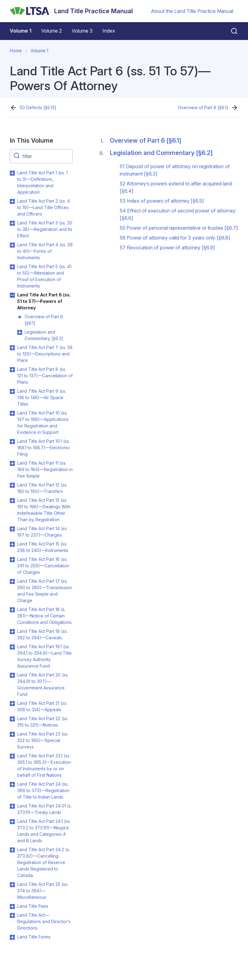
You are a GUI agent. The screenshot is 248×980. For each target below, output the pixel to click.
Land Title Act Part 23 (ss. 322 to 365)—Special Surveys (43, 740)
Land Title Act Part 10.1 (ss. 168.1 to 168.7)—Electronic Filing (44, 448)
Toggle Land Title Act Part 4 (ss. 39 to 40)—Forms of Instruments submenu (12, 245)
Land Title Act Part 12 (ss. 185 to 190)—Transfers (42, 488)
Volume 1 (21, 31)
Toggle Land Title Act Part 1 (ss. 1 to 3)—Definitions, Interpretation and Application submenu (12, 173)
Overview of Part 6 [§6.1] (203, 107)
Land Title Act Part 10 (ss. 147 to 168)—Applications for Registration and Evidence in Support (43, 423)
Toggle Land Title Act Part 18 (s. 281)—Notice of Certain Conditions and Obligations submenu (12, 610)
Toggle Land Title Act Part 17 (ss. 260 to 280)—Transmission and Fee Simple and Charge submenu (12, 581)
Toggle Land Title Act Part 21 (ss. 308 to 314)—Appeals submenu (12, 704)
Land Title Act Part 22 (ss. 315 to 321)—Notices (43, 722)
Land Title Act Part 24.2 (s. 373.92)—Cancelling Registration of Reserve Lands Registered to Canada (44, 862)
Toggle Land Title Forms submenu (12, 937)
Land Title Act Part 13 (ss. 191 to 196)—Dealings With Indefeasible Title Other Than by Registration (44, 510)
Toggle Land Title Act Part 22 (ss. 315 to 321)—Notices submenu (12, 719)
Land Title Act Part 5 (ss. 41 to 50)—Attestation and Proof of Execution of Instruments (44, 276)
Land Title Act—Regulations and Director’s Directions (44, 921)
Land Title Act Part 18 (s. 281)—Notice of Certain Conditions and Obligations (44, 616)
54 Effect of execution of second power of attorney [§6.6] (178, 214)
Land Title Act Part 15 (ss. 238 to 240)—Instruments (43, 547)
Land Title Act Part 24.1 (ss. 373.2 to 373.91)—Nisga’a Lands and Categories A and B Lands (44, 831)
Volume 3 (82, 31)
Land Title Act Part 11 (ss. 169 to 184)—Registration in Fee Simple (45, 469)
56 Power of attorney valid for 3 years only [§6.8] (175, 238)
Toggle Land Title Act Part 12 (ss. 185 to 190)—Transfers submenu (12, 485)
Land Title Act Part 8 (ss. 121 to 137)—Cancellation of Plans (45, 376)
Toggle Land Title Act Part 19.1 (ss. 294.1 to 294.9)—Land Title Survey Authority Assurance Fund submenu (12, 647)
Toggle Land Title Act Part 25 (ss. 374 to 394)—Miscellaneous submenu (12, 885)
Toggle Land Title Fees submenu (12, 907)
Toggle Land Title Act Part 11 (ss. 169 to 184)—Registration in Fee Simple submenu (12, 463)
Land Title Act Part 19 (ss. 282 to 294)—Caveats (42, 634)
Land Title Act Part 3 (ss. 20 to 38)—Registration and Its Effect (45, 229)
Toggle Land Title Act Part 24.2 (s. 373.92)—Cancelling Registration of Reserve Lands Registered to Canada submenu (12, 850)
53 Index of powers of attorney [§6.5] (162, 201)
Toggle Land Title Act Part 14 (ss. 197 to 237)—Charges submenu (12, 529)
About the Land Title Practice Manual (192, 11)
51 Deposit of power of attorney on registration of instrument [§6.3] (175, 170)
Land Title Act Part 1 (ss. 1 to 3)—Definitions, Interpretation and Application (42, 182)
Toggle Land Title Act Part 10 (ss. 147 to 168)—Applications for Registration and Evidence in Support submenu (12, 413)
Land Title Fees (33, 906)
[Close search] (230, 31)
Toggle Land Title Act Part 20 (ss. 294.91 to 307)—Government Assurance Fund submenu (12, 675)
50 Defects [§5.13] (38, 107)
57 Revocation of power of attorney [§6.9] (167, 248)
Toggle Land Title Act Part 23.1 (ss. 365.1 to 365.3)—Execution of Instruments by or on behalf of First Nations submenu (12, 756)
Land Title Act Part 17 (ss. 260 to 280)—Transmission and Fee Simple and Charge (45, 591)
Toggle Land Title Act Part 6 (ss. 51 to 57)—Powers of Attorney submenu (12, 295)
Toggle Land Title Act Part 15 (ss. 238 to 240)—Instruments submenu (12, 544)
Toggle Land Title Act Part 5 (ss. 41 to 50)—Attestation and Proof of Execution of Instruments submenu (12, 267)
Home (16, 51)
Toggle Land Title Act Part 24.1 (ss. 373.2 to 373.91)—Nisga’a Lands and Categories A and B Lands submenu (12, 822)
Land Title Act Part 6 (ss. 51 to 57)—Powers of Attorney (44, 301)
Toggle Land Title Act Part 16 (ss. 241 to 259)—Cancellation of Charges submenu (12, 560)
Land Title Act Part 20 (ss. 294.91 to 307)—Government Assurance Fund (43, 684)
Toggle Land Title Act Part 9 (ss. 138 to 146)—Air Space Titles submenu (12, 391)
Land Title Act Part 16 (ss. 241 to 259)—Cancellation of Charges (43, 566)
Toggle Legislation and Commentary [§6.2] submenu (20, 332)
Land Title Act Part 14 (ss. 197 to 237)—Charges (42, 532)
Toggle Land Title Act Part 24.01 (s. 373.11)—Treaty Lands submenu (12, 806)
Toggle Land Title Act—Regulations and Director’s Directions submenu (12, 915)
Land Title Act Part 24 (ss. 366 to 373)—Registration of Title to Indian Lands (43, 790)
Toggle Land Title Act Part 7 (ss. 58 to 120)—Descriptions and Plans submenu (12, 348)
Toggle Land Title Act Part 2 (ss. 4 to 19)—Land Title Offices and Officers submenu (12, 201)
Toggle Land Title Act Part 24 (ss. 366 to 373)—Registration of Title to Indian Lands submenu (12, 784)
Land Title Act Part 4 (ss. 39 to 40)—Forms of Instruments (45, 251)
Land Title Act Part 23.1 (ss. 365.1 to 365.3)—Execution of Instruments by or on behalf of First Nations (44, 765)
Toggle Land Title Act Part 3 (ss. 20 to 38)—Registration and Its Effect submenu (12, 223)
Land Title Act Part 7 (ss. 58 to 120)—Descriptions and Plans (45, 354)
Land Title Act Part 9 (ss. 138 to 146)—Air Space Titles (42, 397)
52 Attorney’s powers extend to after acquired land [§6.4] (176, 187)
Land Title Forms (34, 937)
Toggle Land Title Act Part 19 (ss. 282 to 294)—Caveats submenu (12, 632)
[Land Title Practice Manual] (71, 11)
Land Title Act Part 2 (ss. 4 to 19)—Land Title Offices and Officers (44, 207)
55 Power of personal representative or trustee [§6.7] (179, 228)
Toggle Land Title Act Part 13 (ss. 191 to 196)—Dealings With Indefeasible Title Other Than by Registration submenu (12, 501)
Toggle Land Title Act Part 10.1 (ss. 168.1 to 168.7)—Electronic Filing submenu (12, 442)
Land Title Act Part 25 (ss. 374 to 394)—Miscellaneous (43, 891)
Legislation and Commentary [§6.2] (44, 335)
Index (109, 31)
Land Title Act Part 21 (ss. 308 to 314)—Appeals (42, 706)
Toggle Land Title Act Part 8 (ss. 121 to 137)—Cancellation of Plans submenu (12, 370)
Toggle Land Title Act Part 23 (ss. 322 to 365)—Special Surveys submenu (12, 734)
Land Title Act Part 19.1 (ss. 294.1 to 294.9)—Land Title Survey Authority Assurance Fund (44, 656)
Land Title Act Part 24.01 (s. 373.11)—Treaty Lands (44, 809)
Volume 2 (52, 31)
